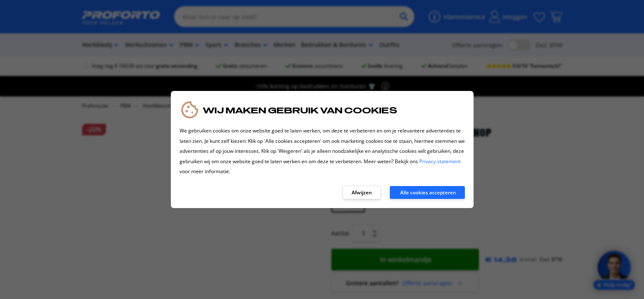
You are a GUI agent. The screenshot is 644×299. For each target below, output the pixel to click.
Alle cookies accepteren (428, 192)
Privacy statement (440, 161)
